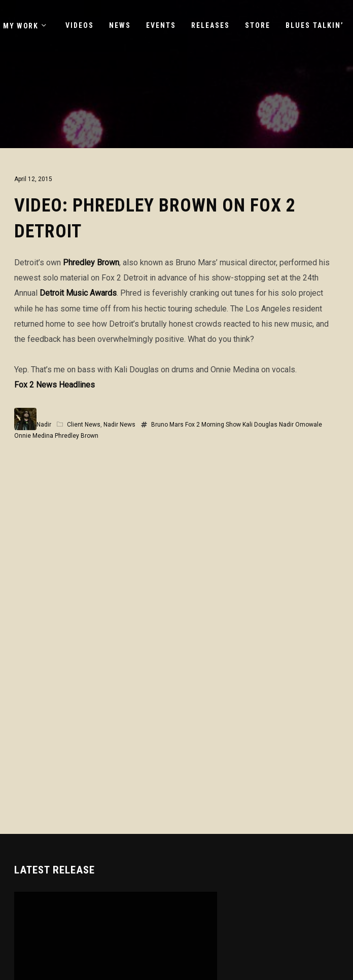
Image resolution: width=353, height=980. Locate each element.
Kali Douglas (260, 425)
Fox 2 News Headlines (55, 385)
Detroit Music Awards (78, 293)
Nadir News (119, 425)
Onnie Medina (34, 436)
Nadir (44, 425)
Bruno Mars (167, 425)
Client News (84, 425)
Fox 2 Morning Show (213, 425)
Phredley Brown (91, 262)
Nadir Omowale (301, 425)
